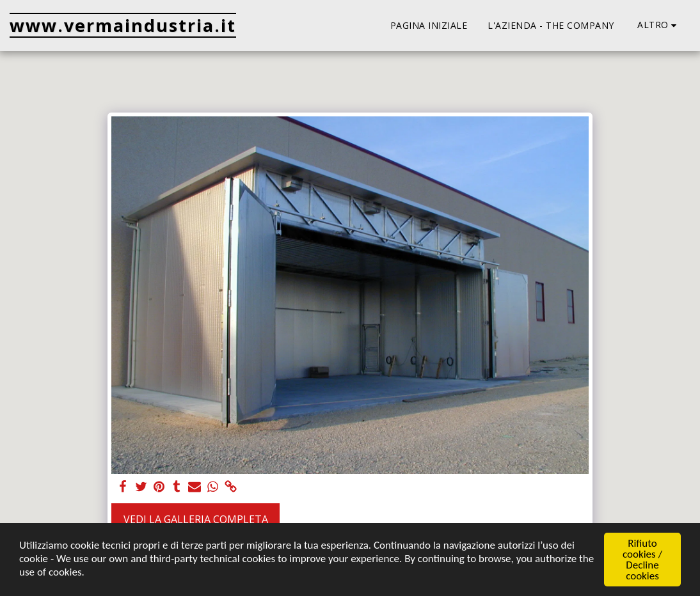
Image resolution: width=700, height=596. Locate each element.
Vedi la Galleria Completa (196, 519)
